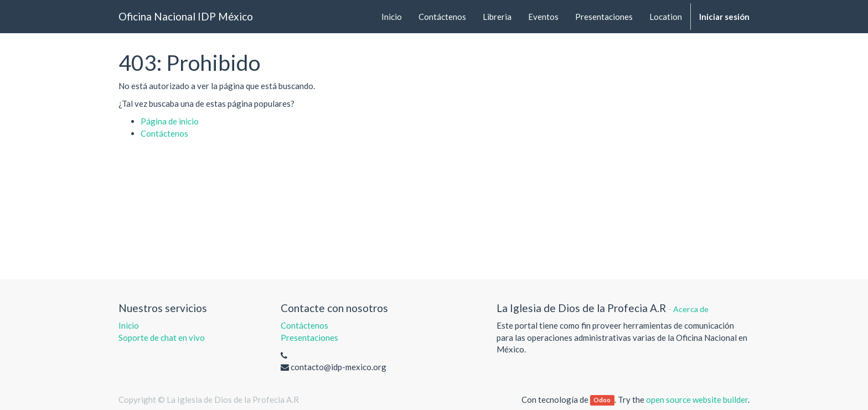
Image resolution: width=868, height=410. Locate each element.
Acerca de (691, 309)
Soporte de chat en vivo (162, 338)
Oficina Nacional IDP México (186, 16)
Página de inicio (170, 121)
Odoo (602, 400)
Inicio (129, 325)
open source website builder (697, 399)
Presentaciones (309, 338)
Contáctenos (164, 133)
